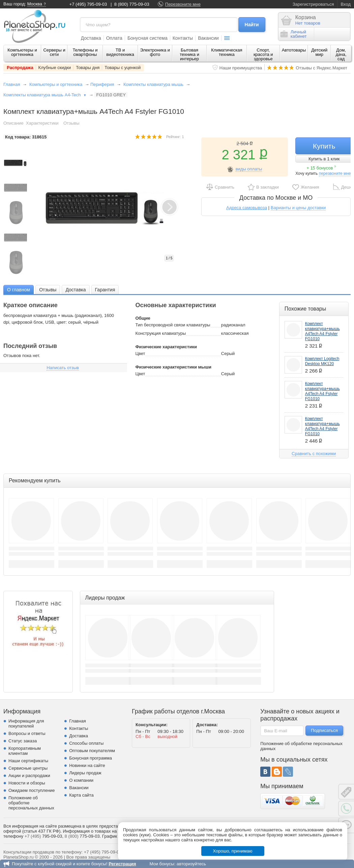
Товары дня (88, 68)
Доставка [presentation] (76, 290)
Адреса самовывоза (247, 208)
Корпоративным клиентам (25, 751)
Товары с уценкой (123, 68)
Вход (346, 4)
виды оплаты (249, 169)
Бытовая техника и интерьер (189, 54)
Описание (13, 123)
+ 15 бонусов (321, 168)
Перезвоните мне (183, 4)
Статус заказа (23, 741)
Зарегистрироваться (313, 4)
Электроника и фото (155, 52)
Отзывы (71, 123)
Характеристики (42, 123)
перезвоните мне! (335, 173)
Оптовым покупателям (92, 751)
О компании (81, 780)
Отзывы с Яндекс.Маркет (321, 68)
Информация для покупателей (26, 724)
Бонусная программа (91, 758)
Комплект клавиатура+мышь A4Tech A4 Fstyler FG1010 (322, 331)
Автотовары (294, 50)
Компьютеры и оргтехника (22, 52)
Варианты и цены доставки (298, 208)
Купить (324, 146)
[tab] (19, 290)
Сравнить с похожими (314, 454)
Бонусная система (147, 38)
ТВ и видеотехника (120, 52)
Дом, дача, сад (341, 54)
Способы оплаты (86, 743)
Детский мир (319, 52)
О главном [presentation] (19, 290)
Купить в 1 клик (324, 159)
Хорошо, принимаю (233, 851)
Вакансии (208, 38)
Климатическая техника (227, 52)
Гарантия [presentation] (105, 290)
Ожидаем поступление (32, 790)
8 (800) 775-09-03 (132, 4)
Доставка (91, 38)
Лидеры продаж (85, 773)
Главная (12, 84)
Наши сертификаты (28, 761)
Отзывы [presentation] (48, 290)
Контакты (183, 38)
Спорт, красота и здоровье (263, 54)
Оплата (114, 38)
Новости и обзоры (27, 783)
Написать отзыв (63, 368)
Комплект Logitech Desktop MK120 (322, 361)
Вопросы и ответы (27, 733)
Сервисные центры (28, 768)
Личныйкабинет (294, 34)
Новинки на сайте (87, 765)
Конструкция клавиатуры (160, 333)
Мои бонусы (162, 864)
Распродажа (20, 68)
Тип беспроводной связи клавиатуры (173, 325)
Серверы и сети (54, 52)
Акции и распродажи (29, 776)
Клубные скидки (55, 68)
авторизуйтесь (191, 864)
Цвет (140, 353)
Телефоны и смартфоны (85, 52)
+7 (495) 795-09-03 (88, 4)
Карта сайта (81, 795)
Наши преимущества (241, 68)
